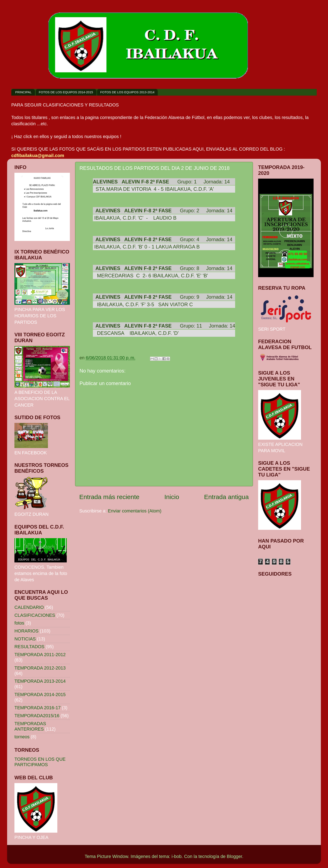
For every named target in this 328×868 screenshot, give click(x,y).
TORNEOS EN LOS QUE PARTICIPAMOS (40, 762)
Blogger (234, 856)
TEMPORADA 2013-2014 (40, 681)
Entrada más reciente (109, 497)
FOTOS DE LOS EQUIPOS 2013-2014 (127, 92)
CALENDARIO (29, 607)
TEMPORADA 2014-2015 (40, 695)
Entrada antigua (227, 497)
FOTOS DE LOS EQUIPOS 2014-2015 (66, 92)
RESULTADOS (29, 647)
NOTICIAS (25, 639)
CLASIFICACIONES (35, 615)
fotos (19, 623)
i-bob (177, 856)
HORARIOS (26, 631)
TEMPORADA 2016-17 (38, 708)
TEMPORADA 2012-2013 (40, 668)
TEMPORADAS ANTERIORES (30, 726)
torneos (22, 737)
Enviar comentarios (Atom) (135, 511)
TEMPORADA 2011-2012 (40, 655)
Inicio (172, 497)
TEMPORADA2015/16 (37, 716)
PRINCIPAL (23, 92)
